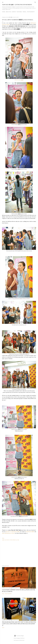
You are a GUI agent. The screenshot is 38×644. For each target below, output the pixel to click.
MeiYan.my (15, 540)
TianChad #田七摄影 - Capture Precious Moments (17, 5)
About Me (8, 12)
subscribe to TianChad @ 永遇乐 (13, 532)
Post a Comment (8, 594)
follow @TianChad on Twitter (8, 533)
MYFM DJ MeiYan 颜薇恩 (19, 80)
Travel (24, 12)
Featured (19, 12)
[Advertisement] (19, 553)
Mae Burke (22, 638)
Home (4, 12)
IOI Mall (11, 540)
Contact (14, 12)
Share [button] (3, 538)
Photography (31, 12)
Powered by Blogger (19, 636)
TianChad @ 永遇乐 (30, 532)
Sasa (18, 540)
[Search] (35, 2)
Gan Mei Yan (7, 540)
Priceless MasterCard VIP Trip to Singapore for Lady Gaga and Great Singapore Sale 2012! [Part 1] (19, 624)
